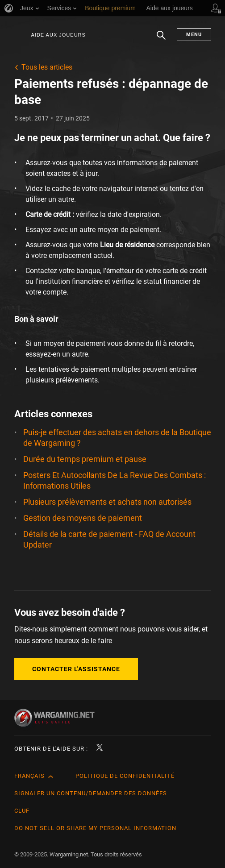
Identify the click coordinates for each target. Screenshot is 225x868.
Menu (194, 35)
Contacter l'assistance (76, 669)
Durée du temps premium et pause (85, 459)
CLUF (22, 811)
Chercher (161, 40)
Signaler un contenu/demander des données (91, 793)
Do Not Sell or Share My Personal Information (95, 828)
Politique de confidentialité (125, 776)
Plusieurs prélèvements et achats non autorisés (107, 502)
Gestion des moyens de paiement (83, 518)
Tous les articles (47, 67)
